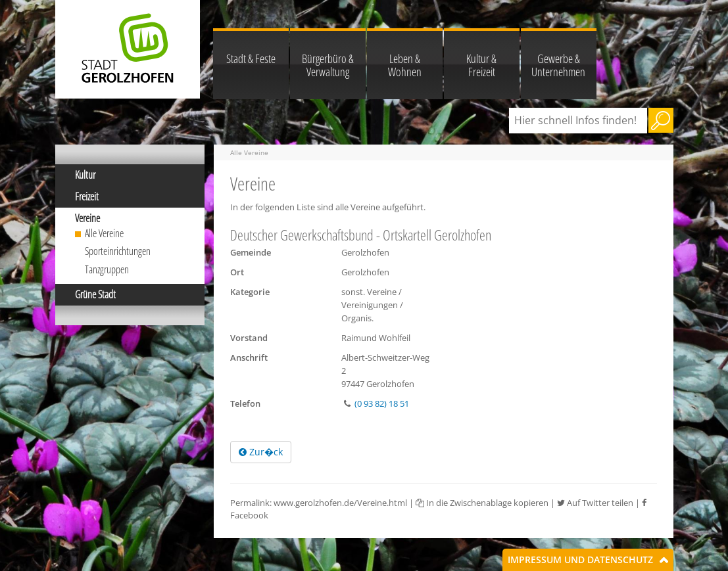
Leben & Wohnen (405, 65)
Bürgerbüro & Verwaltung (328, 65)
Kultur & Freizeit (481, 65)
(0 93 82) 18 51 (382, 403)
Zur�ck (261, 452)
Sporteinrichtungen (118, 251)
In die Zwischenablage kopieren (482, 503)
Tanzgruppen (107, 269)
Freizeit (87, 196)
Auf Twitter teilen (595, 503)
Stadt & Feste (251, 58)
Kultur (85, 175)
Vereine (87, 218)
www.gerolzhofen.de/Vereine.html (340, 503)
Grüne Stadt (95, 294)
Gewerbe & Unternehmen (558, 65)
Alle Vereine (104, 233)
